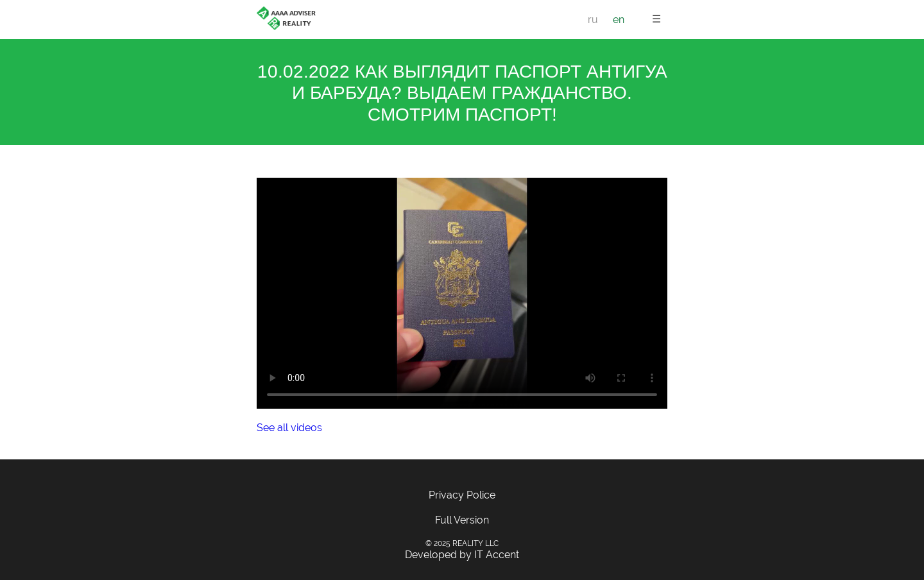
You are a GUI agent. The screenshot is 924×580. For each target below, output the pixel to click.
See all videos (289, 428)
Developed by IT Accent (462, 555)
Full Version (462, 520)
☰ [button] (656, 19)
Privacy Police (462, 495)
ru (593, 20)
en (619, 20)
